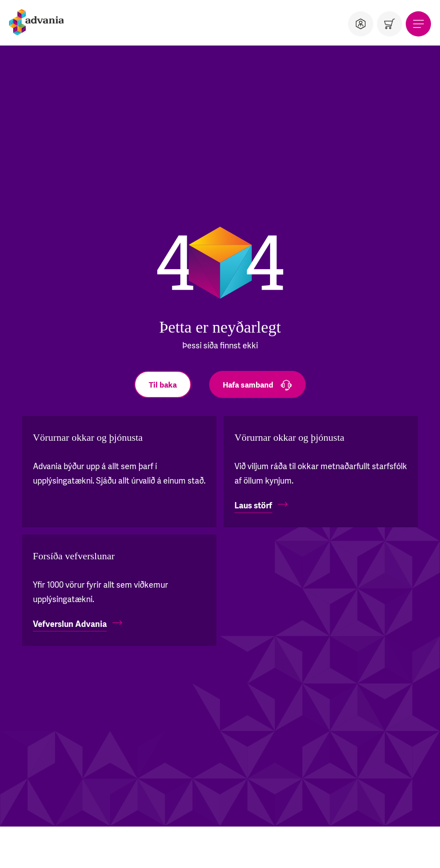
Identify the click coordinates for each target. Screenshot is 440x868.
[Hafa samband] (257, 384)
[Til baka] (163, 384)
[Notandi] (361, 24)
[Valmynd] (418, 24)
